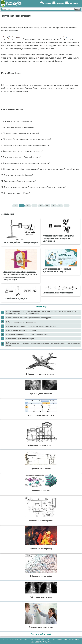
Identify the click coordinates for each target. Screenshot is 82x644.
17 (28, 206)
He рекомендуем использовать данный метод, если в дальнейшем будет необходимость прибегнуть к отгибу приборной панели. (43, 312)
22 (60, 206)
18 (34, 206)
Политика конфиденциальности (41, 641)
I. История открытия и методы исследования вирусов (29, 318)
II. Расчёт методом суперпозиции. (20, 339)
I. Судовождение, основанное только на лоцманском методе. (31, 326)
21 (54, 206)
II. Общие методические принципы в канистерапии (27, 334)
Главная (47, 3)
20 (47, 206)
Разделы (60, 3)
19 (41, 206)
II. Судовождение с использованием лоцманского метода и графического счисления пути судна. (43, 344)
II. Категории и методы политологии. (22, 330)
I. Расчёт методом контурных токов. (21, 322)
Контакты (73, 3)
